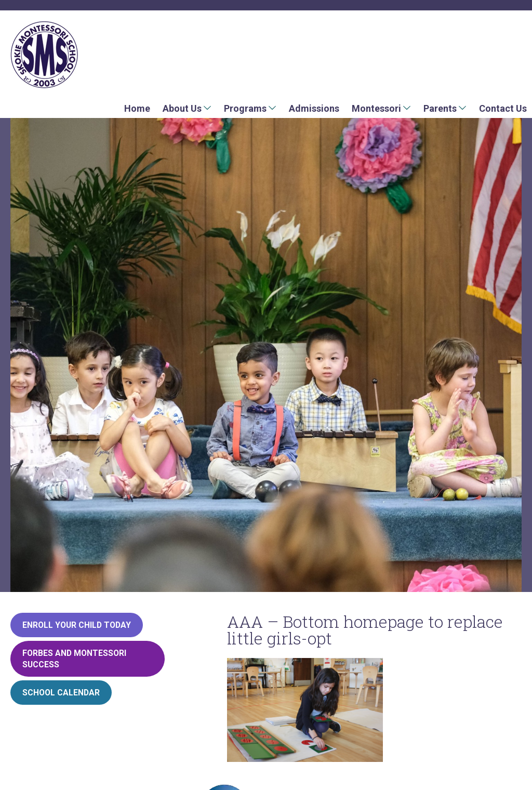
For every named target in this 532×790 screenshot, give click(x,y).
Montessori (376, 108)
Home (137, 108)
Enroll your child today (77, 625)
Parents (440, 108)
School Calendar (61, 693)
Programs (245, 108)
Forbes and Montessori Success (74, 659)
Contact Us (503, 108)
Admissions (314, 108)
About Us (182, 108)
